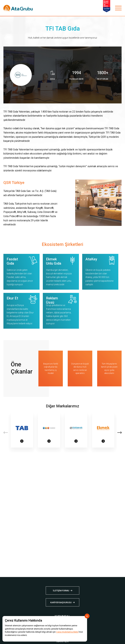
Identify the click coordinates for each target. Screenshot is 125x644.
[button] (119, 433)
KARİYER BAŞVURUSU (61, 602)
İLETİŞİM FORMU (61, 591)
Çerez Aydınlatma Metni (67, 632)
